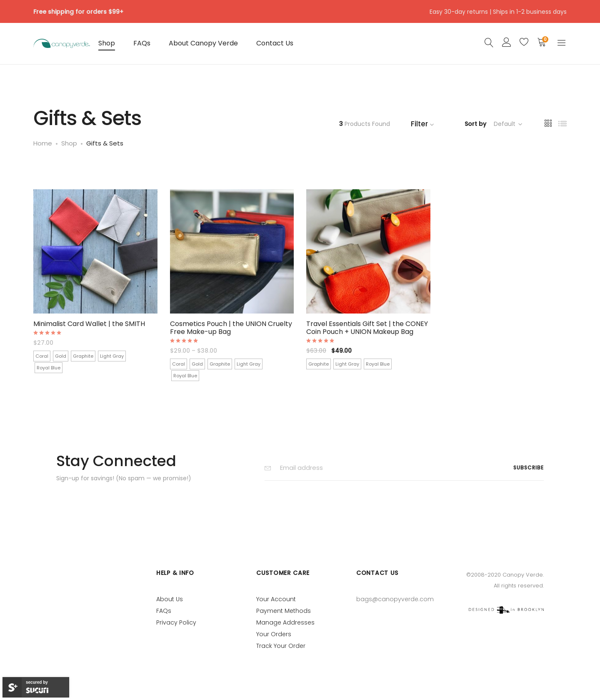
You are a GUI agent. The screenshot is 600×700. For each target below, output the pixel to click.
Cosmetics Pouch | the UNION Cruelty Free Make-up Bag (231, 328)
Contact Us (275, 43)
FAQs (142, 43)
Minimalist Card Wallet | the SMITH (89, 324)
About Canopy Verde (203, 43)
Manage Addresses (285, 622)
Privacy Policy (176, 622)
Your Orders (274, 634)
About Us (170, 599)
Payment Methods (284, 611)
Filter (423, 124)
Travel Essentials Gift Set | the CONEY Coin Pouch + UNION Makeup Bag (367, 328)
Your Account (276, 599)
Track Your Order (281, 646)
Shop (107, 43)
